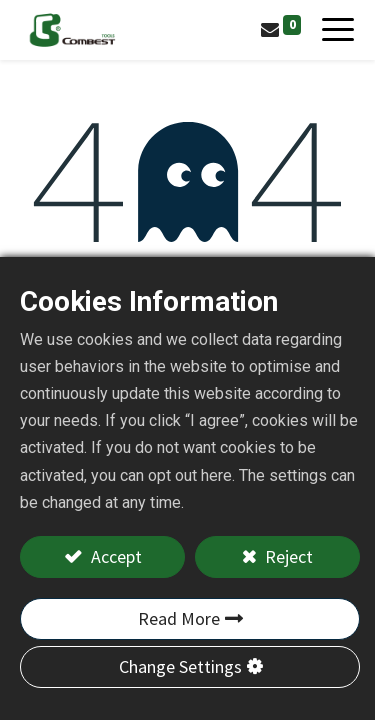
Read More (179, 618)
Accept (114, 556)
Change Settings (180, 666)
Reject (287, 556)
